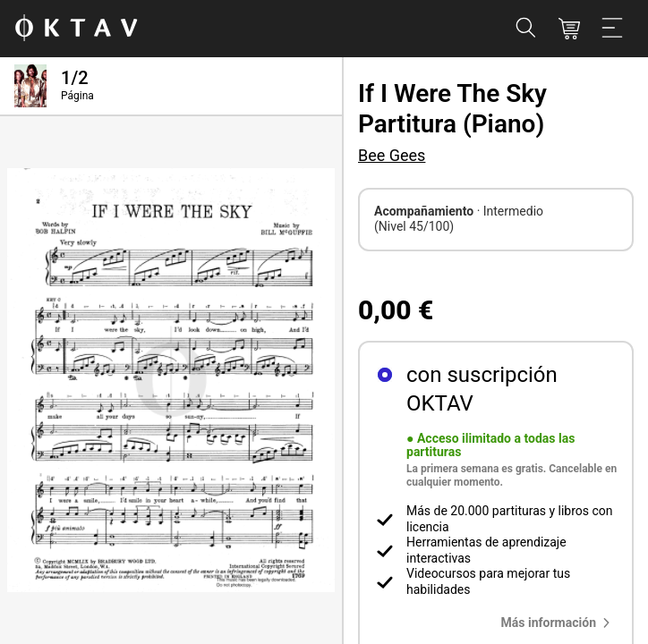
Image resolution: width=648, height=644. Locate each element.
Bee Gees (392, 155)
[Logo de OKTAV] (76, 29)
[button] (559, 623)
